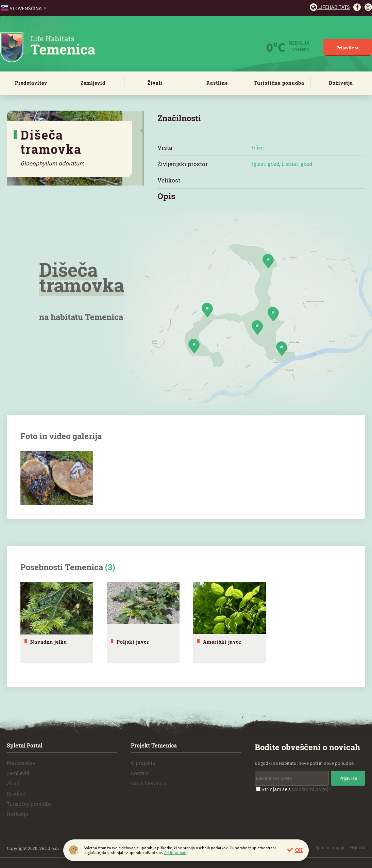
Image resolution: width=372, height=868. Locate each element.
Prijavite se (348, 48)
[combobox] (24, 8)
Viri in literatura (149, 783)
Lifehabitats (330, 7)
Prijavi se (348, 778)
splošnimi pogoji (311, 789)
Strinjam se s (293, 789)
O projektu (143, 763)
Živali (155, 83)
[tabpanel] (57, 622)
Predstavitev (31, 83)
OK (299, 850)
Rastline (217, 83)
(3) (110, 567)
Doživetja (341, 83)
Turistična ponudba (279, 83)
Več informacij (176, 853)
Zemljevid (93, 83)
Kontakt (140, 773)
